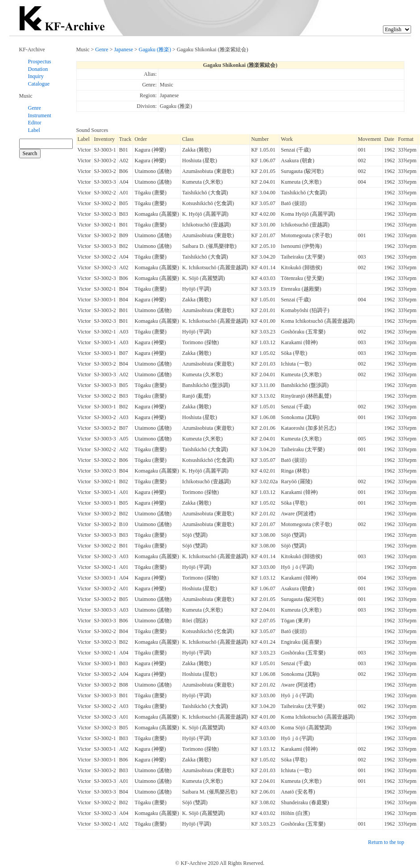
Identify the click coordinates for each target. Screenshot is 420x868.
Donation (38, 69)
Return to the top (386, 842)
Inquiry (36, 76)
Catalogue (39, 84)
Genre (35, 108)
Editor (35, 123)
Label (34, 130)
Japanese (123, 49)
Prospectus (40, 62)
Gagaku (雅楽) (155, 49)
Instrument (40, 115)
